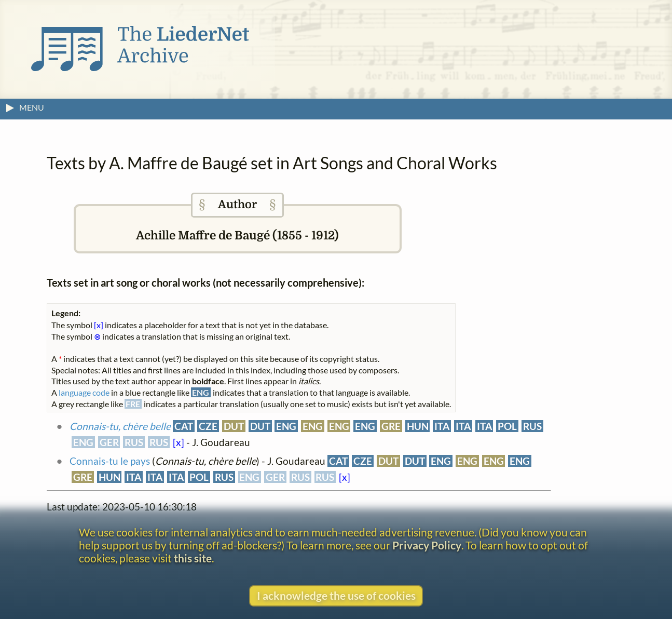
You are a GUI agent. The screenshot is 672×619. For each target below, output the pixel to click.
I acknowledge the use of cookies (336, 595)
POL (507, 426)
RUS (532, 426)
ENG (286, 426)
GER (109, 442)
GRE (391, 426)
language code (84, 392)
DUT (234, 426)
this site (193, 558)
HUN (418, 426)
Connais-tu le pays (110, 461)
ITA (442, 426)
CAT (184, 426)
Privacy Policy (427, 545)
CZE (208, 426)
